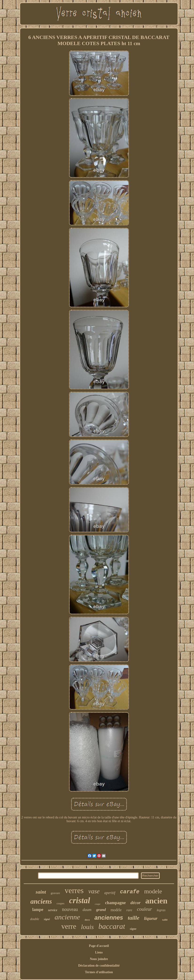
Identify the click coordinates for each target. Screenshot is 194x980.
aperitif (110, 893)
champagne (115, 903)
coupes (60, 903)
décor (135, 903)
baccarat (112, 926)
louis (87, 927)
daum (87, 910)
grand (101, 910)
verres (74, 891)
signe (133, 929)
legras (161, 910)
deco (87, 920)
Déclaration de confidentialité (99, 966)
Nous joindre (99, 959)
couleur (145, 909)
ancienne (67, 917)
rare (129, 910)
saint (41, 892)
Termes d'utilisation (99, 972)
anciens (41, 901)
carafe (130, 892)
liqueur (151, 918)
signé (47, 919)
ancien (156, 901)
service (53, 910)
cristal (80, 901)
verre (69, 926)
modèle (116, 910)
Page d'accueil (99, 946)
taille (134, 918)
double (35, 919)
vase (94, 891)
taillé (165, 920)
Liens (99, 952)
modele (153, 891)
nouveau (70, 909)
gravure (55, 893)
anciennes (109, 918)
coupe (98, 904)
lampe (38, 910)
